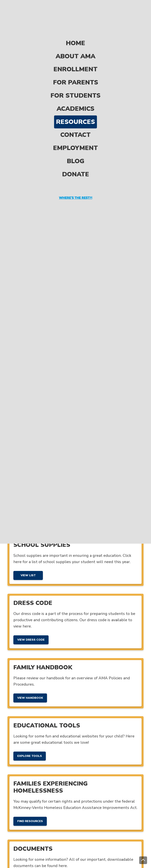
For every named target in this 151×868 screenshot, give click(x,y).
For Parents (76, 66)
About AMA (75, 40)
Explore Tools (30, 756)
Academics (75, 92)
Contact (75, 118)
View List (28, 575)
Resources (75, 105)
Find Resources (30, 821)
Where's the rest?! (76, 181)
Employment (75, 131)
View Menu (28, 517)
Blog (76, 145)
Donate (76, 158)
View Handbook (30, 698)
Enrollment (75, 53)
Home (75, 27)
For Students (75, 79)
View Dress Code (31, 640)
